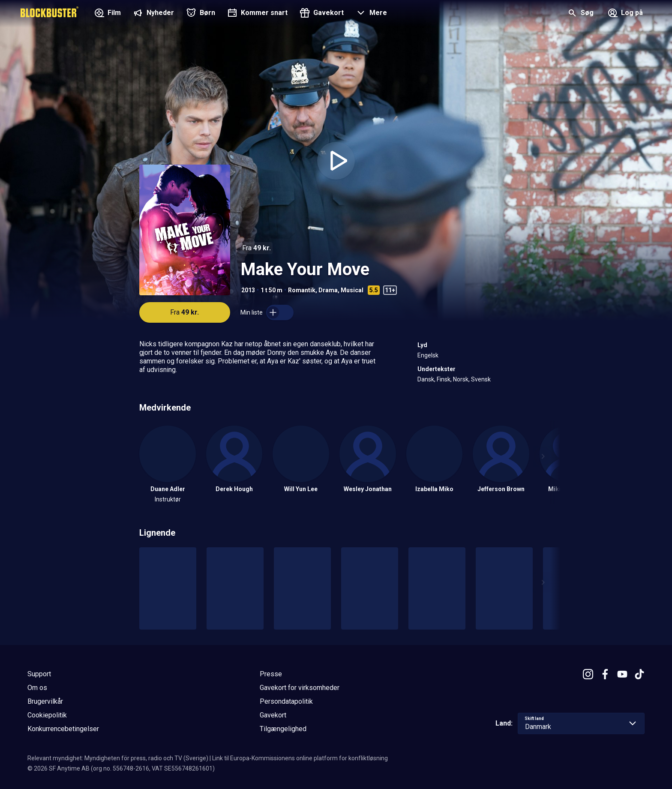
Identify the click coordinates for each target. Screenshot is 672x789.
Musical (352, 290)
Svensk (481, 379)
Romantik (302, 290)
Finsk (444, 379)
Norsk (461, 379)
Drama (328, 290)
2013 (248, 290)
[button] (370, 14)
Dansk (426, 379)
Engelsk (428, 355)
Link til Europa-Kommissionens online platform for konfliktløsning (300, 758)
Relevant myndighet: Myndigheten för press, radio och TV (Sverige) (118, 758)
